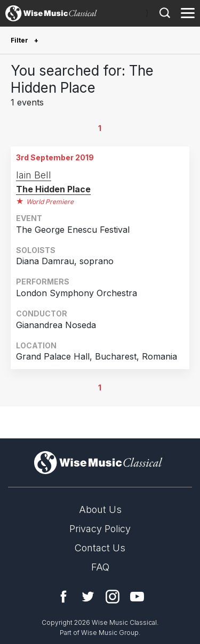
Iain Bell (34, 175)
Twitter (88, 597)
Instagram (113, 597)
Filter (20, 40)
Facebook (63, 597)
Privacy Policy (100, 529)
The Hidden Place (53, 189)
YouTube (137, 597)
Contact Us (100, 548)
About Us (100, 510)
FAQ (100, 567)
